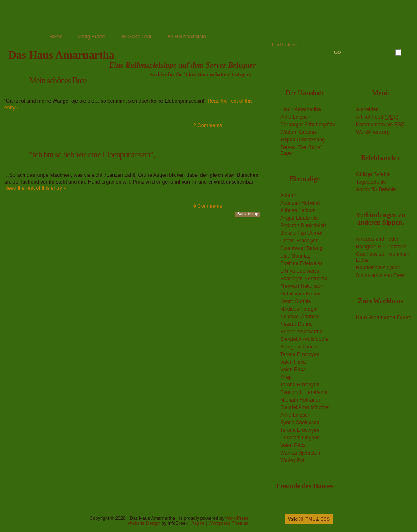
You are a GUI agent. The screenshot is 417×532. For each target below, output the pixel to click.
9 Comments (208, 206)
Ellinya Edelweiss (300, 271)
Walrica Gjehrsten (300, 453)
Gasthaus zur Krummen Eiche (383, 257)
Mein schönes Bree (58, 80)
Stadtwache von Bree (380, 275)
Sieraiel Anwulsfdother (305, 339)
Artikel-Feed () (377, 117)
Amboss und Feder (377, 239)
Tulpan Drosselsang (302, 140)
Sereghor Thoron (299, 347)
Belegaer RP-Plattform (381, 247)
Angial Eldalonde (299, 218)
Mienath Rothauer (300, 400)
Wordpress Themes (228, 523)
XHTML (307, 519)
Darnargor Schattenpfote (308, 125)
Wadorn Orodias (298, 132)
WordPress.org (373, 132)
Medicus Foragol (299, 309)
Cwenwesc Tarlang (301, 248)
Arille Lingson (295, 117)
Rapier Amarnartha (301, 332)
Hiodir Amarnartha (301, 109)
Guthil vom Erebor (301, 294)
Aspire (198, 523)
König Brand (91, 37)
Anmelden (367, 109)
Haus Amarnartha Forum (384, 317)
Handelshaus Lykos (378, 268)
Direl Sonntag (295, 256)
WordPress (237, 518)
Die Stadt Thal (135, 37)
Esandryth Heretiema (304, 279)
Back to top (248, 214)
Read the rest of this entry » (35, 188)
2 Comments (208, 125)
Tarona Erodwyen (300, 354)
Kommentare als (380, 125)
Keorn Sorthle (295, 301)
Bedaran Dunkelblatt (303, 226)
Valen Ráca (293, 362)
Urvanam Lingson (300, 438)
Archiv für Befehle (376, 189)
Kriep (286, 377)
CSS (325, 519)
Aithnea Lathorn (298, 210)
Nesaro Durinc (296, 324)
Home (56, 37)
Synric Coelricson (300, 423)
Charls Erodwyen (299, 241)
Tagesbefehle (371, 182)
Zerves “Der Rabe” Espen (301, 150)
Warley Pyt (292, 460)
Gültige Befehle (373, 174)
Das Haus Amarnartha (61, 55)
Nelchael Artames (300, 317)
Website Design (144, 523)
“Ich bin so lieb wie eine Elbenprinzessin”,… (96, 154)
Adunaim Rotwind (300, 203)
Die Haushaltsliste (186, 37)
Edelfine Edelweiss (301, 263)
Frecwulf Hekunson (302, 286)
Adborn (288, 195)
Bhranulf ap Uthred (301, 233)
